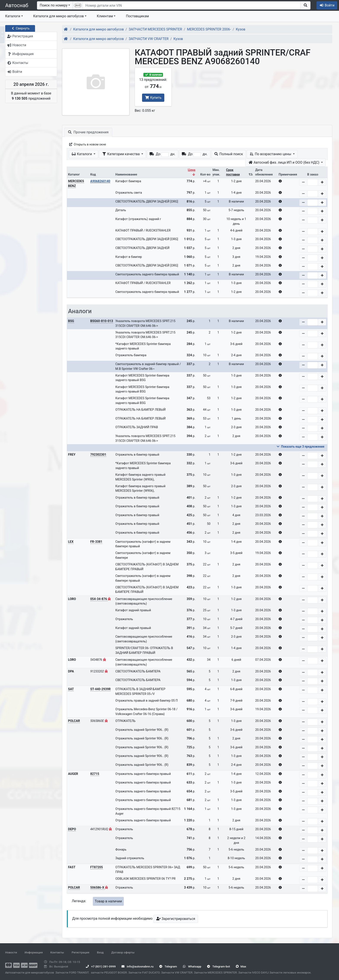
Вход (100, 952)
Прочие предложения (88, 132)
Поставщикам (137, 16)
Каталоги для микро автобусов (59, 16)
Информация (34, 952)
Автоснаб (17, 5)
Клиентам (105, 16)
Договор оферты (123, 952)
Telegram (168, 966)
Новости (11, 952)
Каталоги (13, 16)
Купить (153, 98)
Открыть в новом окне (87, 144)
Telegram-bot (218, 966)
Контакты (57, 952)
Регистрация (80, 952)
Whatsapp (192, 966)
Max (241, 966)
